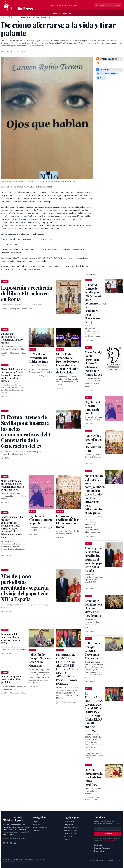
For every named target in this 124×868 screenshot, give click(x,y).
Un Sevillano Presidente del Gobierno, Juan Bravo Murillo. (12, 338)
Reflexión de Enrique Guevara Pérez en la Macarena (40, 660)
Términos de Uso (70, 834)
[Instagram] (11, 843)
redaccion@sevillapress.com (26, 862)
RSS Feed (37, 831)
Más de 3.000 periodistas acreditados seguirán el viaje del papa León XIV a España (94, 559)
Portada (12, 17)
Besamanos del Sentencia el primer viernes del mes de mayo (11, 638)
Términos (110, 861)
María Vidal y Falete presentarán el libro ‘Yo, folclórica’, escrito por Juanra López (12, 485)
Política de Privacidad (71, 828)
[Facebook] (4, 843)
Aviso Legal (68, 836)
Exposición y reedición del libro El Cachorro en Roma (68, 521)
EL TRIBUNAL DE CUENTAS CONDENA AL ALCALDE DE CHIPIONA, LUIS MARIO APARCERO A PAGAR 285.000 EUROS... (68, 669)
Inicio (3, 17)
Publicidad (98, 845)
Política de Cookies (71, 831)
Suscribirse (108, 834)
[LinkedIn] (15, 843)
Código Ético (68, 825)
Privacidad (94, 861)
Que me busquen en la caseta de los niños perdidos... (13, 679)
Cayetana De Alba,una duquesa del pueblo (40, 520)
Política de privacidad (109, 840)
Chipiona (57, 13)
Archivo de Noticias (40, 828)
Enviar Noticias (99, 851)
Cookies (102, 861)
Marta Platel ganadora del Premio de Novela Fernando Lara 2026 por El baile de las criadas (68, 363)
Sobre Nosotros (69, 822)
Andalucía (67, 13)
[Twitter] (8, 843)
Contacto (67, 839)
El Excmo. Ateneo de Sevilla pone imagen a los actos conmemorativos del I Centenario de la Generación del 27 (96, 303)
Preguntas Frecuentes (102, 848)
